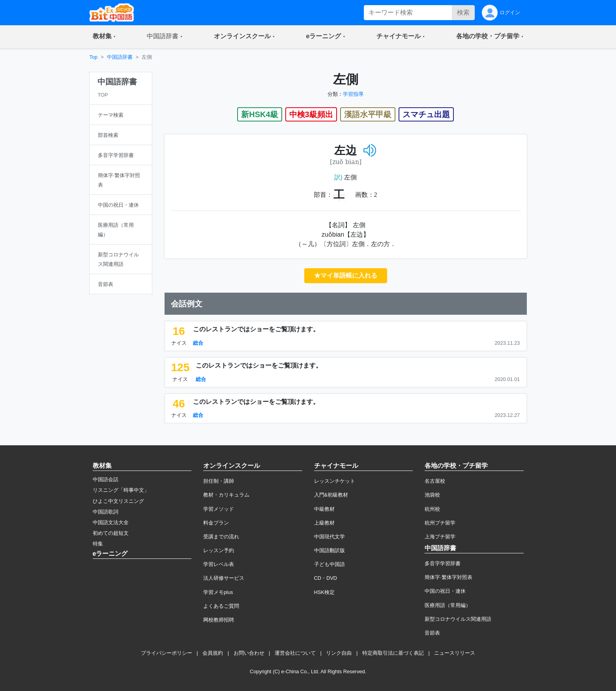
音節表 (432, 633)
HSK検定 (324, 592)
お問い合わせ (249, 653)
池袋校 (432, 495)
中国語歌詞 (106, 512)
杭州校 (432, 509)
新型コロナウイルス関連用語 (458, 619)
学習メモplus (218, 592)
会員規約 (213, 653)
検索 (463, 12)
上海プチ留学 (440, 537)
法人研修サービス (224, 578)
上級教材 (324, 523)
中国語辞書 (120, 57)
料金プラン (216, 523)
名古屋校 (435, 481)
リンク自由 (339, 653)
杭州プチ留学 (440, 523)
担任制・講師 (219, 481)
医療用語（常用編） (448, 605)
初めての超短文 (111, 533)
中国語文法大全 (111, 522)
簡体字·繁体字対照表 (448, 577)
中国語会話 (106, 479)
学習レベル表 (219, 564)
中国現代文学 (330, 537)
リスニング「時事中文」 (121, 490)
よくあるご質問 (221, 606)
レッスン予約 (219, 550)
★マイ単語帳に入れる (346, 275)
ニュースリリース (455, 653)
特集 (98, 544)
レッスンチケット (335, 481)
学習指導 (353, 94)
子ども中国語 (330, 564)
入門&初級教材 (331, 495)
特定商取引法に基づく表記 (393, 653)
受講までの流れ (221, 537)
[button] (104, 37)
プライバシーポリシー (167, 653)
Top (94, 57)
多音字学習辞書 (443, 563)
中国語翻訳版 (330, 550)
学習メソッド (219, 509)
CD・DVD (326, 578)
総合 (198, 343)
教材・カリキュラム (226, 495)
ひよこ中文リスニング (118, 501)
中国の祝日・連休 (445, 591)
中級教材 (324, 509)
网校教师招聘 (219, 620)
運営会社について (295, 653)
